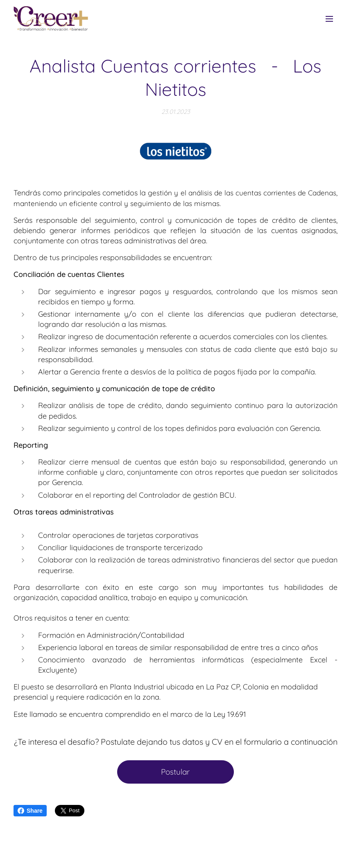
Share (30, 811)
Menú (329, 19)
